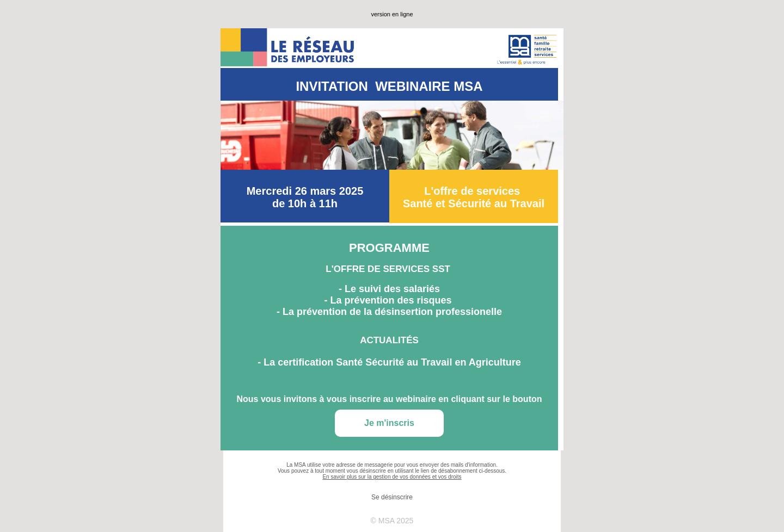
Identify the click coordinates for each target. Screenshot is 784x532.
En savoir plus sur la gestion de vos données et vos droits (392, 477)
